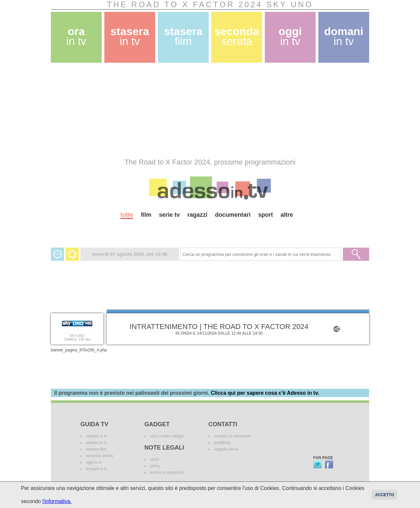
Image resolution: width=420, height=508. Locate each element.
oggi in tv (94, 462)
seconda (237, 36)
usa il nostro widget (167, 436)
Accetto (385, 495)
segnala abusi (226, 449)
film (146, 215)
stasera (130, 36)
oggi (290, 36)
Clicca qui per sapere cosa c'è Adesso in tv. (265, 393)
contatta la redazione (232, 436)
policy (155, 466)
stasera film (96, 449)
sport (266, 215)
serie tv (169, 215)
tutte (127, 215)
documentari (233, 215)
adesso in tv (96, 443)
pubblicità (222, 443)
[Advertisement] (210, 110)
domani (344, 36)
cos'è (155, 459)
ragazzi (197, 215)
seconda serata (99, 456)
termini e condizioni (167, 473)
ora (76, 36)
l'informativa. (57, 501)
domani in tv (97, 469)
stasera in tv (97, 436)
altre (287, 215)
